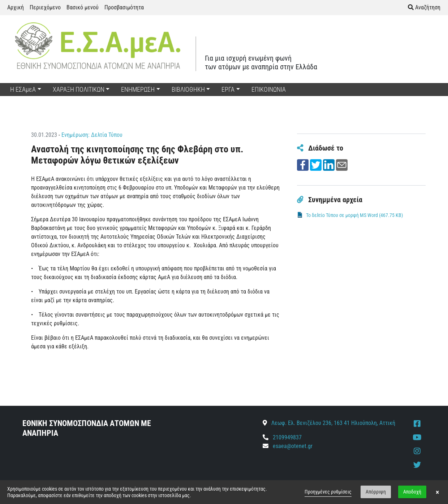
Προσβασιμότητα (124, 7)
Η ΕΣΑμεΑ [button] (23, 89)
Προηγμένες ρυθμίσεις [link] (328, 492)
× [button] (437, 492)
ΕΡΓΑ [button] (228, 89)
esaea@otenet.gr (293, 446)
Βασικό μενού (83, 7)
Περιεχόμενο (45, 7)
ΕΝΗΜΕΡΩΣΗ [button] (138, 89)
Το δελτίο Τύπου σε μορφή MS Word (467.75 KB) (354, 215)
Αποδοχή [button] (412, 492)
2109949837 (282, 437)
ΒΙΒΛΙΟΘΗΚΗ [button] (188, 89)
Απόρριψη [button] (376, 492)
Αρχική (16, 7)
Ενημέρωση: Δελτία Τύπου (92, 135)
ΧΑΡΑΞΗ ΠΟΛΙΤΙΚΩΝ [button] (79, 89)
